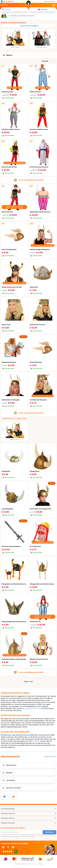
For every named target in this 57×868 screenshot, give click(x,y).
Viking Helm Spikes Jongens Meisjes (14, 659)
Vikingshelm (6, 471)
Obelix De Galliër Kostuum (11, 129)
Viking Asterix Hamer (9, 362)
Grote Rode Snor (35, 546)
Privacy (34, 864)
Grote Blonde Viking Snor (38, 400)
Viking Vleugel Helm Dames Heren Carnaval (17, 622)
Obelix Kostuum (35, 92)
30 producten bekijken (29, 26)
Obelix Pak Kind (35, 622)
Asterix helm (15, 47)
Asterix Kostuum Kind (9, 167)
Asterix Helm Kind (36, 362)
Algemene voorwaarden (22, 864)
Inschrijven (49, 832)
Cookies (40, 864)
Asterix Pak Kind (7, 212)
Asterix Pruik (6, 325)
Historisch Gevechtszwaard (11, 546)
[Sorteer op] (48, 61)
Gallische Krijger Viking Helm (40, 249)
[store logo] (28, 3)
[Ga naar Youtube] (13, 847)
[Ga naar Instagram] (3, 847)
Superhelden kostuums (32, 708)
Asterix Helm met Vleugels (11, 400)
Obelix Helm (34, 287)
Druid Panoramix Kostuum (39, 167)
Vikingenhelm (35, 471)
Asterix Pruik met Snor (37, 325)
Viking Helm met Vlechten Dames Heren (15, 584)
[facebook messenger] (4, 797)
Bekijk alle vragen (50, 757)
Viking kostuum (42, 47)
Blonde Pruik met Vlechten (39, 659)
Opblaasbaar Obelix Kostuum (40, 212)
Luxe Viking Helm (7, 509)
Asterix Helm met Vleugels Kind (40, 509)
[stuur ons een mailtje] (13, 797)
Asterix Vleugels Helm (9, 249)
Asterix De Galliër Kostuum (39, 129)
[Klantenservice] (50, 1)
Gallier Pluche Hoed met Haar (12, 287)
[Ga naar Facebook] (8, 847)
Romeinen (36, 741)
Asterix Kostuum (7, 92)
